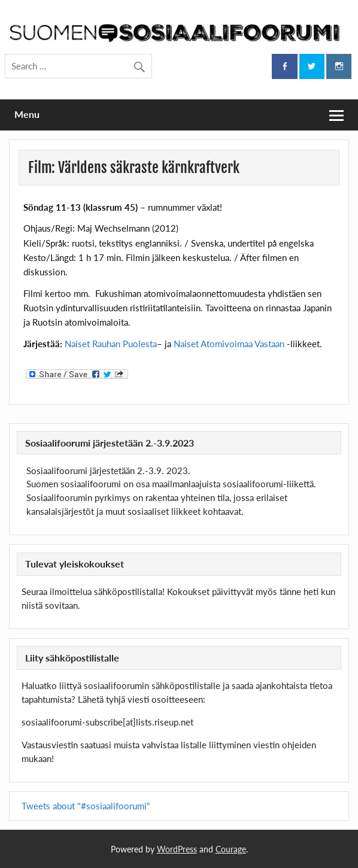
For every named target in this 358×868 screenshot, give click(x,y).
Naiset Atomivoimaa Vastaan (229, 344)
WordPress (177, 849)
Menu (27, 114)
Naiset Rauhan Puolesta (111, 344)
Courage (231, 849)
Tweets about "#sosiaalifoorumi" (86, 806)
